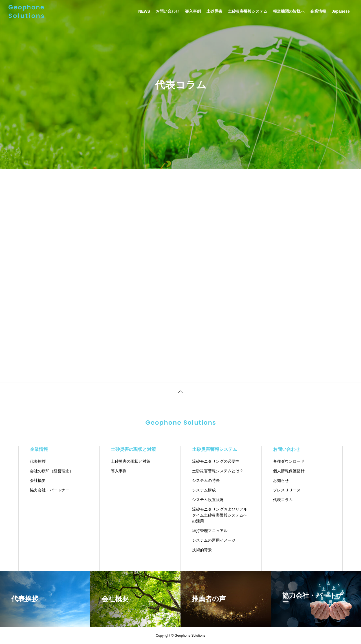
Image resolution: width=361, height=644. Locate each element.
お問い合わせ (168, 11)
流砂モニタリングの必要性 (216, 461)
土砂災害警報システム (248, 11)
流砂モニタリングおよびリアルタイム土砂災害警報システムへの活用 (220, 515)
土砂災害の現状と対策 (133, 449)
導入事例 (193, 11)
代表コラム (283, 500)
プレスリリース (287, 490)
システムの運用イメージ (214, 540)
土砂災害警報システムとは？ (218, 471)
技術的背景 (202, 550)
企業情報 (318, 11)
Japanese (341, 11)
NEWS (144, 11)
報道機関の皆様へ (289, 11)
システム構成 (204, 490)
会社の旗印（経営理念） (52, 471)
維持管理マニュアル (210, 531)
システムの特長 (206, 480)
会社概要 (38, 480)
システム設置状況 (208, 500)
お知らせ (281, 480)
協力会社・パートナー (50, 490)
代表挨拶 (38, 461)
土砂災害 (214, 11)
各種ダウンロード (289, 461)
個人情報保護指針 (289, 471)
